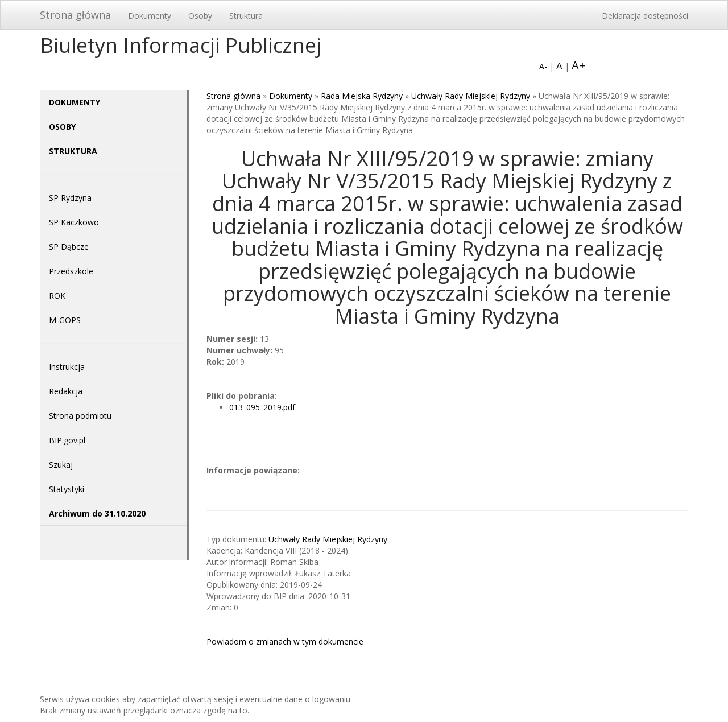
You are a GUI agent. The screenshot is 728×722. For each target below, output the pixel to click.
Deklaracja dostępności (645, 16)
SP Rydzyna (70, 198)
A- (543, 66)
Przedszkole (71, 271)
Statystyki (67, 489)
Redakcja (66, 391)
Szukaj (61, 465)
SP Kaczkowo (74, 222)
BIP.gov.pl (67, 440)
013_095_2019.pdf (262, 407)
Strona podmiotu (80, 416)
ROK (57, 296)
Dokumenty (150, 16)
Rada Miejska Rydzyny (362, 96)
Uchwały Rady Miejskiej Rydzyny (471, 96)
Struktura (246, 16)
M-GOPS (65, 320)
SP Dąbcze (69, 247)
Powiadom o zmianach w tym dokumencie (285, 641)
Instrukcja (67, 367)
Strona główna (75, 15)
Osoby (200, 16)
